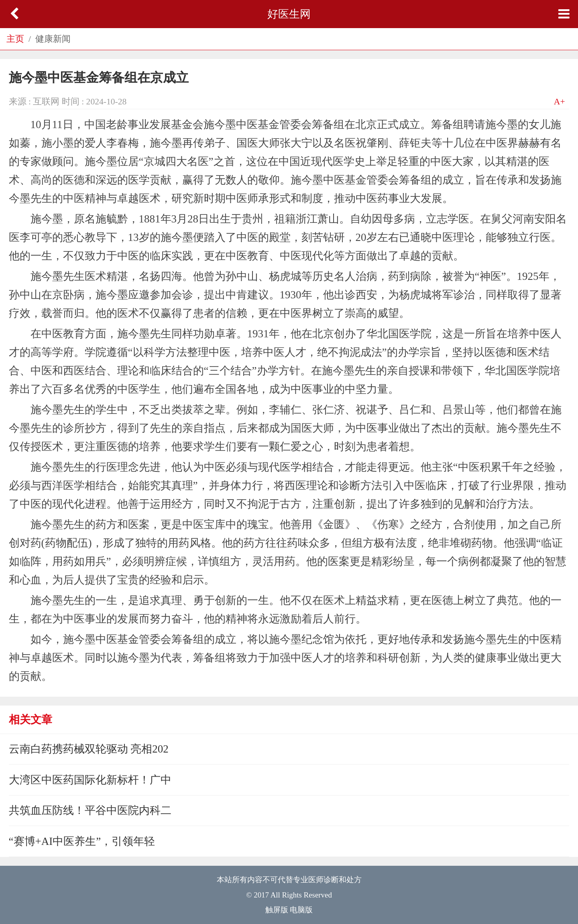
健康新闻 (53, 39)
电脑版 (301, 910)
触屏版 (277, 910)
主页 (15, 39)
